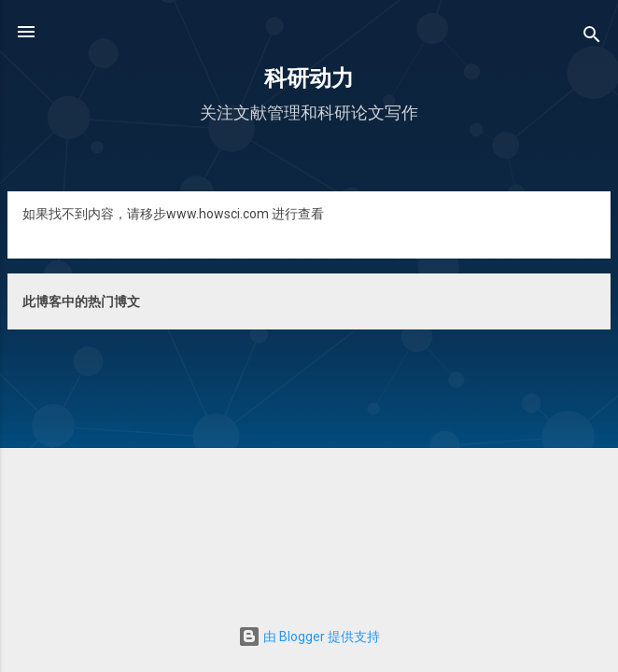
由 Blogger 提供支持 (309, 637)
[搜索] (592, 38)
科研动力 (309, 78)
